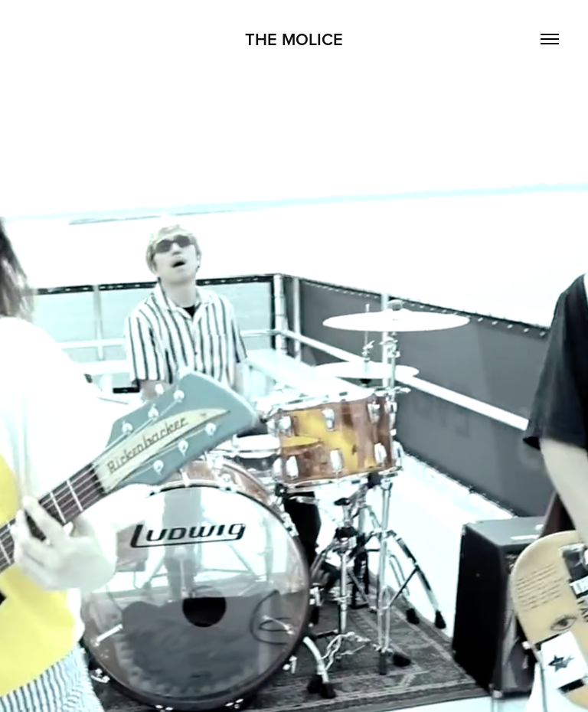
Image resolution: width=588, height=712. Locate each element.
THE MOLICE (294, 39)
